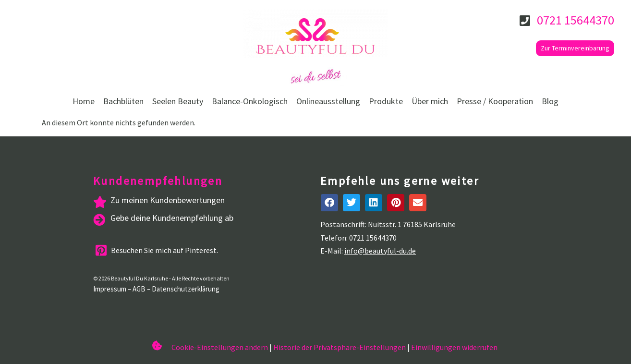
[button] (329, 203)
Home (84, 101)
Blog (550, 101)
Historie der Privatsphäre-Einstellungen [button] (340, 347)
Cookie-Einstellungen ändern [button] (220, 347)
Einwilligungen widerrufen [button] (454, 347)
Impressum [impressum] (110, 289)
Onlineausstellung (328, 101)
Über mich (430, 101)
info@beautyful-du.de (380, 251)
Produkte (386, 101)
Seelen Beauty (178, 101)
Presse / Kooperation (495, 101)
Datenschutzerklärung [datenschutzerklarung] (186, 289)
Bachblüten (123, 101)
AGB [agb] (139, 289)
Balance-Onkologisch (250, 101)
